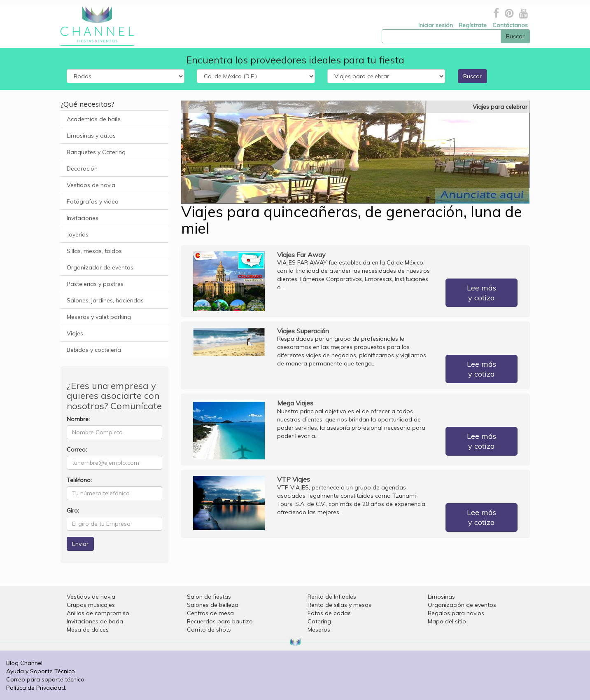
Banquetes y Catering (96, 152)
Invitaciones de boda (95, 621)
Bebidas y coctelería (94, 350)
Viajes (75, 333)
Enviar (80, 544)
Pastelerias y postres (95, 284)
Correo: (77, 449)
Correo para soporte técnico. (46, 679)
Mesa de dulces (88, 630)
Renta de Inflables (332, 597)
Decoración (82, 169)
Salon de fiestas (209, 597)
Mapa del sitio (447, 621)
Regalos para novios (456, 613)
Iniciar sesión (436, 25)
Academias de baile (94, 119)
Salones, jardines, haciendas (105, 300)
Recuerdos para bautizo (220, 621)
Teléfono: (79, 480)
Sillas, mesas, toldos (94, 251)
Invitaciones (83, 218)
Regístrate (473, 25)
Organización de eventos (462, 605)
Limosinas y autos (91, 136)
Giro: (73, 510)
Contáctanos (510, 25)
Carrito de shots (209, 630)
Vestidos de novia (91, 185)
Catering (319, 621)
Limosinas (441, 597)
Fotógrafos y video (93, 201)
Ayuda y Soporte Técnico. (41, 671)
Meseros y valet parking (99, 317)
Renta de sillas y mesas (339, 605)
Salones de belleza (213, 605)
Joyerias (78, 234)
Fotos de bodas (329, 613)
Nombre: (78, 419)
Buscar (472, 76)
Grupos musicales (91, 605)
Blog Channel (24, 663)
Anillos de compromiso (98, 613)
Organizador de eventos (100, 267)
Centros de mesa (210, 613)
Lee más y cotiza (482, 293)
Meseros (319, 630)
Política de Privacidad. (36, 688)
